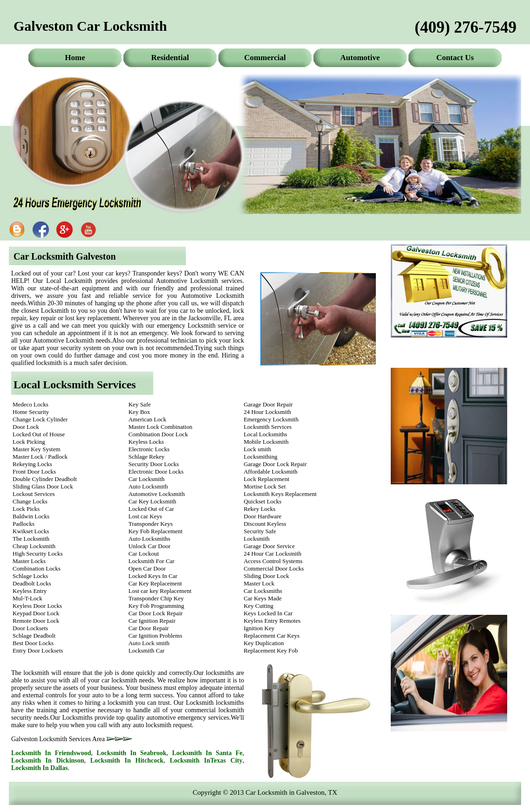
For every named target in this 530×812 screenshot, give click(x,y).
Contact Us (455, 58)
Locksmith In (51, 753)
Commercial (265, 58)
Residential (170, 58)
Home (75, 58)
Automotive (360, 58)
